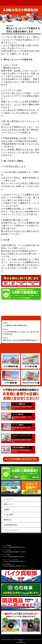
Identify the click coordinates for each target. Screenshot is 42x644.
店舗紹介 (7, 509)
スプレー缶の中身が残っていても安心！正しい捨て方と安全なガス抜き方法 (21, 333)
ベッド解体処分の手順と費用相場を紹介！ (15, 325)
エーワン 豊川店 (6, 550)
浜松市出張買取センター (8, 564)
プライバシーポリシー (12, 530)
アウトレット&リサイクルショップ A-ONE (6, 3)
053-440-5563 (38, 450)
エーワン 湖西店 (6, 555)
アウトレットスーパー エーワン (10, 560)
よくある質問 (8, 515)
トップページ (8, 499)
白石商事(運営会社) (10, 525)
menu (39, 3)
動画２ (31, 622)
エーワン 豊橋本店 (7, 545)
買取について (8, 504)
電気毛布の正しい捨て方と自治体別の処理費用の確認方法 (20, 340)
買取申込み (8, 520)
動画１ (11, 622)
